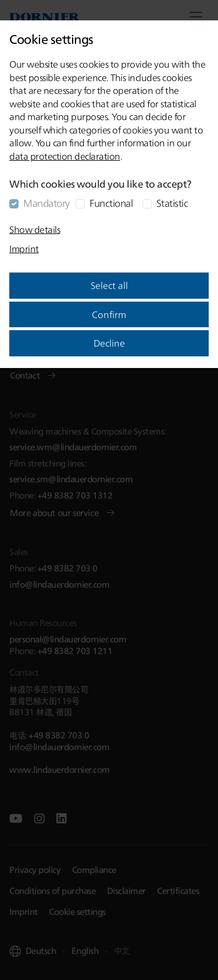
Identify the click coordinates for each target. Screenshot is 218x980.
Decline (109, 343)
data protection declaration (65, 156)
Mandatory (47, 203)
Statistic (172, 203)
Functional (111, 203)
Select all (109, 285)
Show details (35, 229)
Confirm (109, 314)
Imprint (24, 249)
